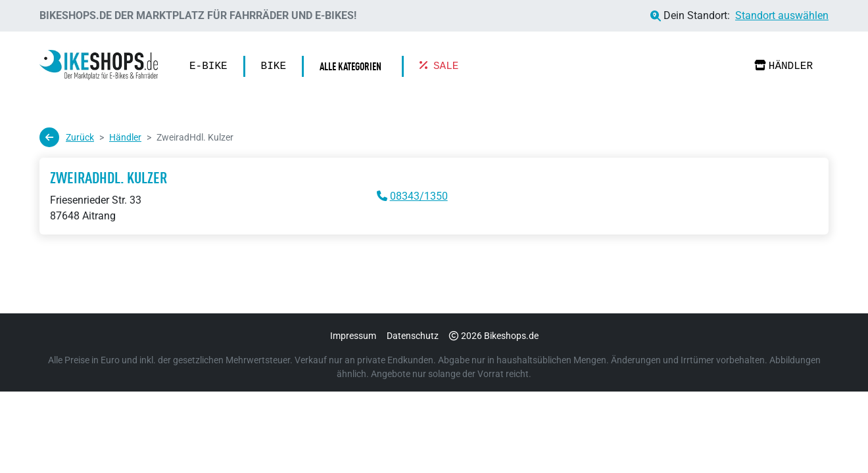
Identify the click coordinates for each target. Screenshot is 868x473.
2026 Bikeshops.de (494, 336)
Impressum (353, 336)
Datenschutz (413, 336)
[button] (354, 66)
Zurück (67, 137)
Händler (784, 66)
